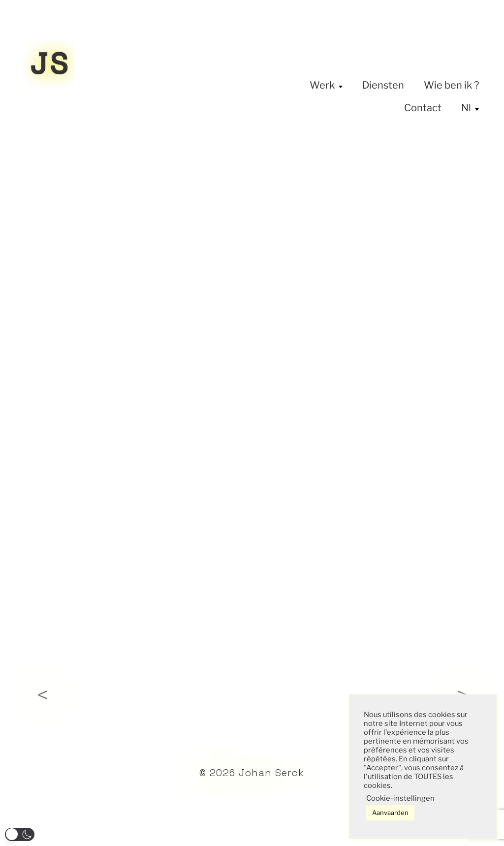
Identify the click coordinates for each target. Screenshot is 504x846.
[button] (20, 834)
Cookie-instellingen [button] (400, 798)
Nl (466, 108)
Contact (423, 108)
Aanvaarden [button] (390, 813)
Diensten (383, 85)
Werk (322, 85)
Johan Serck (272, 773)
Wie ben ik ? (451, 85)
